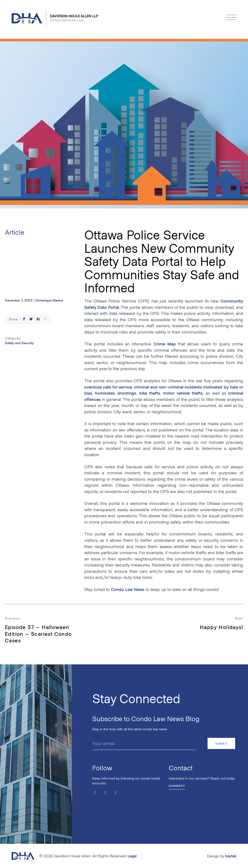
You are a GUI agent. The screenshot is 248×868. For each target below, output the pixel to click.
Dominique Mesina (49, 300)
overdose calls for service (108, 387)
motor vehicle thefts (183, 393)
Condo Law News (128, 589)
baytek (231, 856)
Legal (132, 856)
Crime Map (165, 344)
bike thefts (150, 393)
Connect (177, 786)
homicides (105, 393)
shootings (127, 393)
